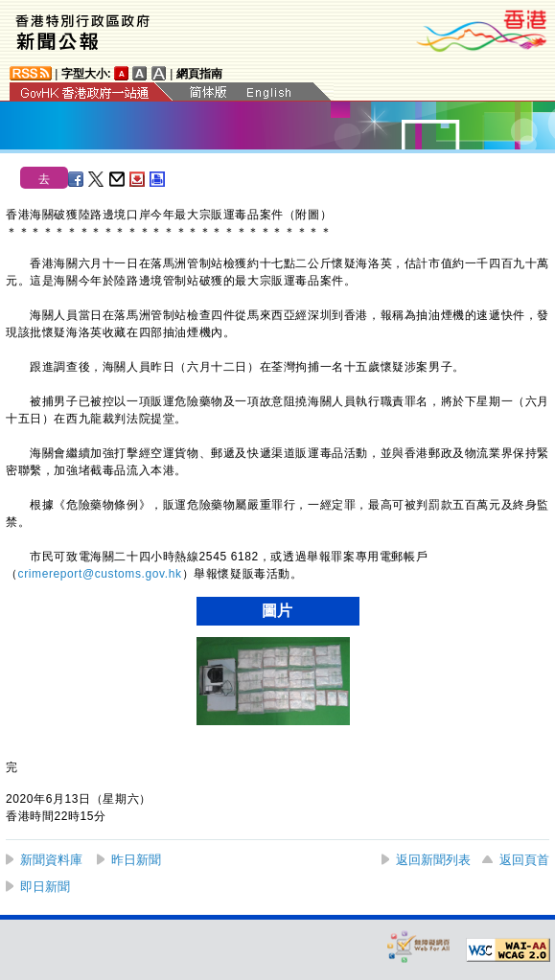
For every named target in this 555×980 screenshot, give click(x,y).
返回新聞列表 (433, 860)
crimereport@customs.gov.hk (100, 574)
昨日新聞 (136, 860)
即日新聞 (45, 887)
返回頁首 (524, 860)
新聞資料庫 (51, 860)
